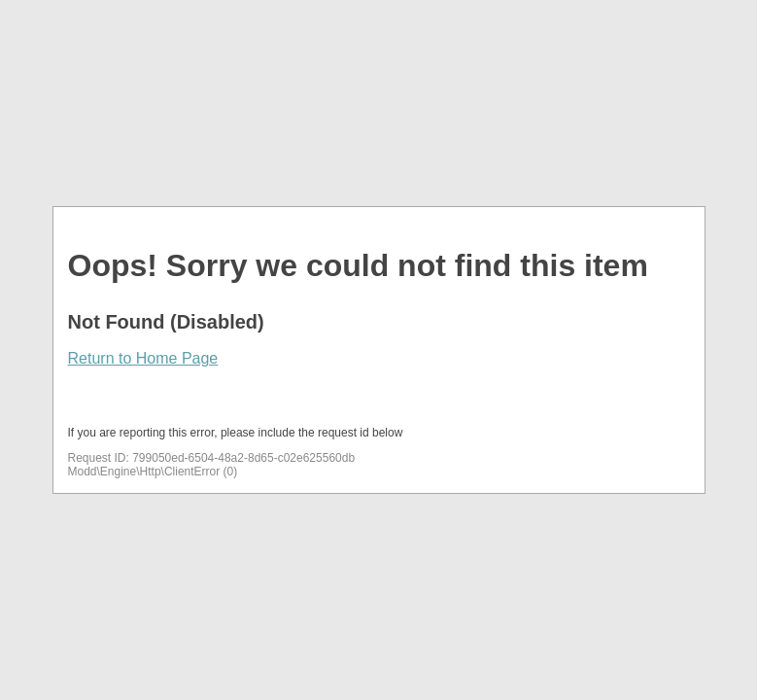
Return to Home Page (143, 358)
